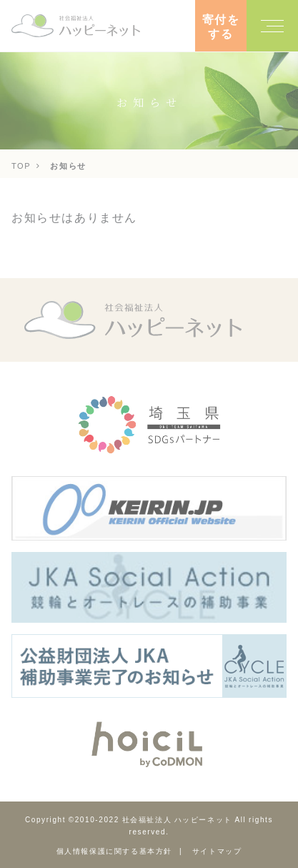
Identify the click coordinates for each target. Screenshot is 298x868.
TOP (21, 166)
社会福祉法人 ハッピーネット (177, 819)
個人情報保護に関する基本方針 (114, 850)
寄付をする (221, 26)
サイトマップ (217, 850)
